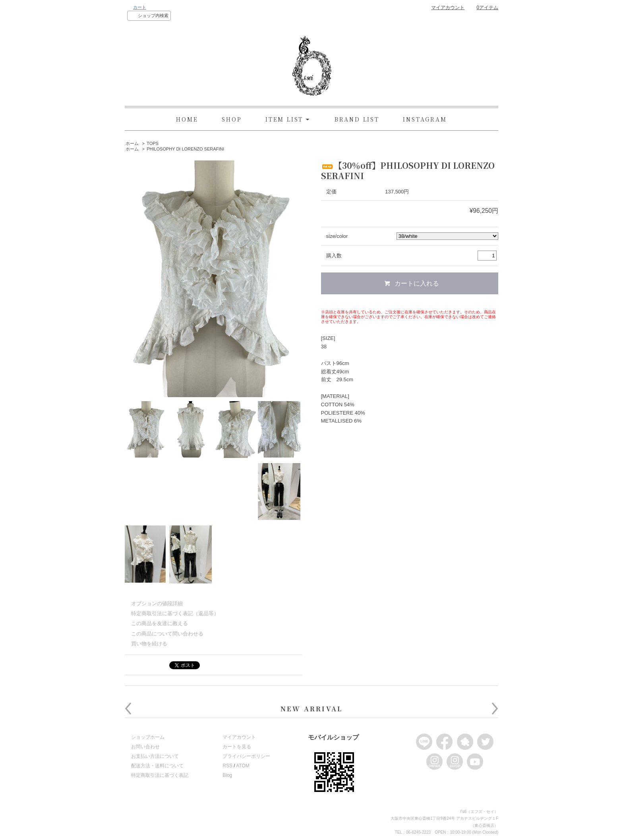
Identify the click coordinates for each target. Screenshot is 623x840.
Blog (227, 775)
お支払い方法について (155, 756)
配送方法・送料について (157, 766)
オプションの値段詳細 (157, 603)
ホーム (132, 143)
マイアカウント (448, 8)
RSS (227, 766)
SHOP (232, 119)
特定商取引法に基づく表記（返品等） (175, 613)
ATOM (243, 766)
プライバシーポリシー (246, 756)
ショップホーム (148, 737)
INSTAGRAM (425, 119)
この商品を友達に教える (160, 623)
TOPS (153, 143)
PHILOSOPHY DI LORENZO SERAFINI (185, 149)
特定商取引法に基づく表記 (160, 775)
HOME (187, 119)
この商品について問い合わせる (167, 634)
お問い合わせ (145, 747)
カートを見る (237, 747)
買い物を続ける (149, 644)
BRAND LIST (357, 119)
